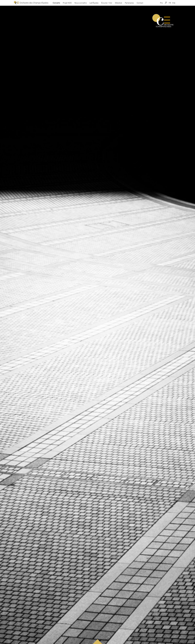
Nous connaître (81, 3)
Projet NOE (67, 3)
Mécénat (119, 3)
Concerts (56, 3)
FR (170, 3)
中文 (174, 3)
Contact (140, 3)
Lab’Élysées (94, 3)
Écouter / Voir (107, 3)
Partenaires (129, 3)
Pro (161, 3)
